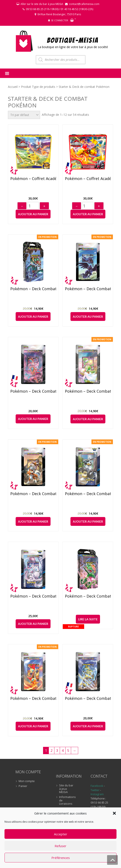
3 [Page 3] (57, 751)
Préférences (61, 858)
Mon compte (27, 781)
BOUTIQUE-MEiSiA (73, 40)
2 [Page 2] (52, 751)
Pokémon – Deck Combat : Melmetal (88, 494)
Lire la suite (88, 619)
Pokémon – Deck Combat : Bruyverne (33, 289)
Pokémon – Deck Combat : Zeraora (88, 699)
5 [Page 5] (68, 751)
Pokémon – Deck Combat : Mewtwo (33, 596)
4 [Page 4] (63, 751)
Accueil (13, 87)
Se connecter (60, 20)
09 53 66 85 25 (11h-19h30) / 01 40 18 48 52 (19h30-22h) (60, 9)
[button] (114, 813)
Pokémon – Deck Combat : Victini (33, 699)
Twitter (95, 790)
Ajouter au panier (33, 214)
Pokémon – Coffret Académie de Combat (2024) (88, 179)
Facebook (97, 786)
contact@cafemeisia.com (84, 4)
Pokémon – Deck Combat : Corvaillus (88, 289)
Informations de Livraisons (67, 800)
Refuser (60, 846)
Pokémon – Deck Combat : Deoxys (33, 391)
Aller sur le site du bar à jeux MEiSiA (42, 4)
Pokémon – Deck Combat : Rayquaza (88, 596)
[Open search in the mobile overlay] (61, 60)
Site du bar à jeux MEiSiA (66, 789)
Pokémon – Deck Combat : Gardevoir (88, 391)
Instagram (97, 794)
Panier (23, 786)
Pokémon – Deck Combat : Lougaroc (33, 494)
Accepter (61, 834)
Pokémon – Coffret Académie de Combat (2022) (33, 179)
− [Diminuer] (22, 206)
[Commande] (24, 115)
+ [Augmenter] (44, 206)
